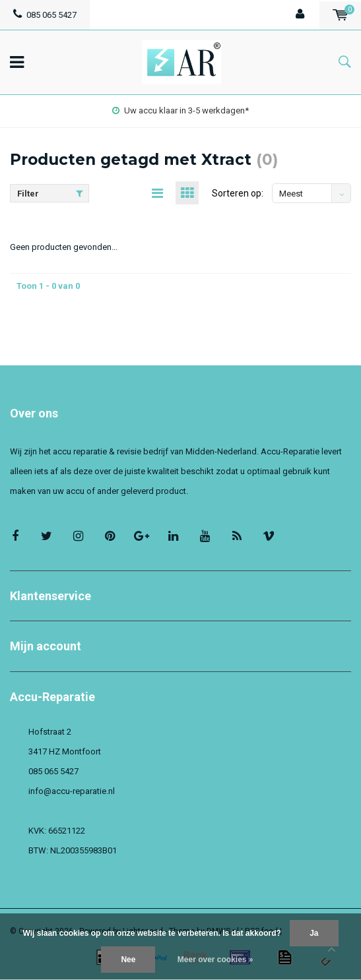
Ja (314, 933)
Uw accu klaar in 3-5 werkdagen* (180, 110)
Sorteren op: (238, 193)
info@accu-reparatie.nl (72, 791)
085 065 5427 (45, 15)
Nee (128, 960)
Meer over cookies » (215, 960)
